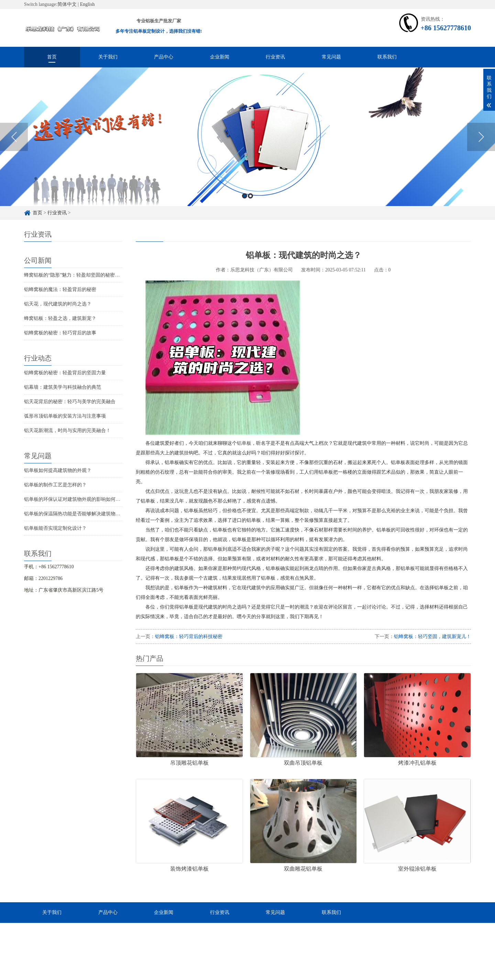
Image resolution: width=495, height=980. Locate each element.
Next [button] (481, 147)
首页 (52, 57)
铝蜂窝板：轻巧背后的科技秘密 (189, 637)
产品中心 (164, 57)
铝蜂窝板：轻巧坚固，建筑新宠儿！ (432, 637)
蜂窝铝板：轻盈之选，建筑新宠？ (60, 318)
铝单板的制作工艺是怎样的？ (55, 485)
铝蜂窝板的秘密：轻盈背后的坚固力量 (65, 373)
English (87, 4)
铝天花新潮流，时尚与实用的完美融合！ (67, 430)
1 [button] (245, 206)
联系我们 (387, 57)
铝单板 (244, 443)
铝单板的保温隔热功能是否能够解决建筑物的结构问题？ (84, 514)
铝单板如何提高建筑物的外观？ (58, 470)
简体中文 (67, 4)
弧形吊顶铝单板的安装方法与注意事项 (65, 416)
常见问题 (331, 57)
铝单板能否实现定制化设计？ (55, 528)
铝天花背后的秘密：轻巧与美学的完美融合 (70, 402)
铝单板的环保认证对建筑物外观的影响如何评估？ (77, 499)
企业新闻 (220, 57)
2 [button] (250, 206)
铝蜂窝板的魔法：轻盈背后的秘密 (60, 289)
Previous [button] (14, 147)
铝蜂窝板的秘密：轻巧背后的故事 (60, 333)
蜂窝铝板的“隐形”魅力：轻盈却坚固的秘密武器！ (77, 275)
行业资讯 (275, 57)
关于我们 (108, 57)
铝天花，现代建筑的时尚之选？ (58, 304)
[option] (247, 147)
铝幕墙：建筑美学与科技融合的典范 (63, 387)
